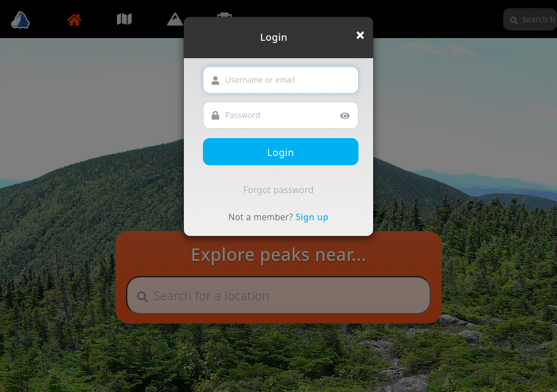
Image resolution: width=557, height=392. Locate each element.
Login (281, 152)
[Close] (360, 35)
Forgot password (278, 190)
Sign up (312, 217)
